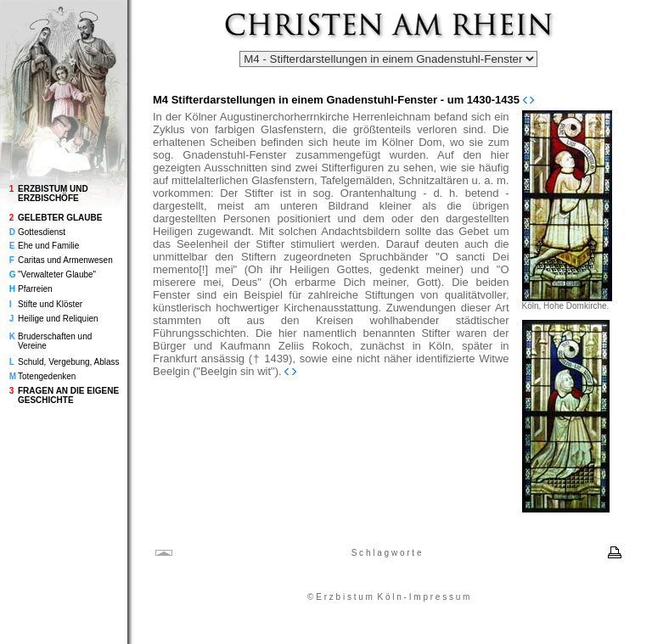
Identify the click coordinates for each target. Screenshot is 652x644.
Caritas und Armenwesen (65, 260)
